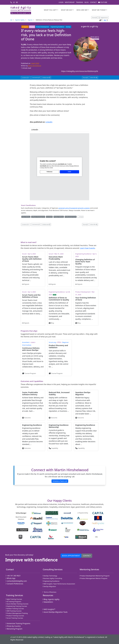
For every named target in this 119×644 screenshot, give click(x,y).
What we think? (99, 10)
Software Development (38, 217)
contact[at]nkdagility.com (16, 581)
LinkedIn (49, 122)
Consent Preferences (14, 584)
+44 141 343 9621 (13, 576)
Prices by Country (13, 626)
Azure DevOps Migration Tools (55, 612)
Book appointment (71, 556)
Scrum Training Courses (14, 618)
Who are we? (82, 10)
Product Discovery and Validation (58, 346)
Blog (87, 2)
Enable (69, 172)
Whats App (10, 578)
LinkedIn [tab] (35, 130)
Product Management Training (16, 613)
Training (80, 2)
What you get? (50, 10)
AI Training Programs (13, 602)
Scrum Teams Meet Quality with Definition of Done (32, 259)
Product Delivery (59, 217)
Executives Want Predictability (56, 258)
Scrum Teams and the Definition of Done (31, 296)
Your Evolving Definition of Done (86, 299)
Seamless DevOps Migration (83, 393)
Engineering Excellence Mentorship (59, 426)
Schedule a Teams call (60, 481)
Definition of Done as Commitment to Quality (59, 299)
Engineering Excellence (57, 27)
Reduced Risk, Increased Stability (59, 393)
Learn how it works (87, 248)
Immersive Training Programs (18, 623)
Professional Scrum (71, 217)
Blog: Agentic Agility (51, 599)
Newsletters (48, 602)
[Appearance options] (103, 17)
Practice (32, 27)
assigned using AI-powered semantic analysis (74, 208)
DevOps (68, 27)
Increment (49, 217)
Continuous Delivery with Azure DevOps (31, 349)
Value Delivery (26, 217)
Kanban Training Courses (15, 609)
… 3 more (80, 217)
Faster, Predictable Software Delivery (30, 393)
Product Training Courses (15, 616)
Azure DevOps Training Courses (17, 604)
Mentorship (70, 2)
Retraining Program (14, 629)
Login (61, 2)
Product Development (42, 27)
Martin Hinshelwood (35, 66)
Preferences (50, 172)
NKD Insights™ (49, 609)
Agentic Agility (20, 20)
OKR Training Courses (13, 611)
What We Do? (67, 10)
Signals (30, 20)
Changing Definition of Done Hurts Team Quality (85, 262)
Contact (93, 2)
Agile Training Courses (14, 599)
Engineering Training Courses (16, 606)
